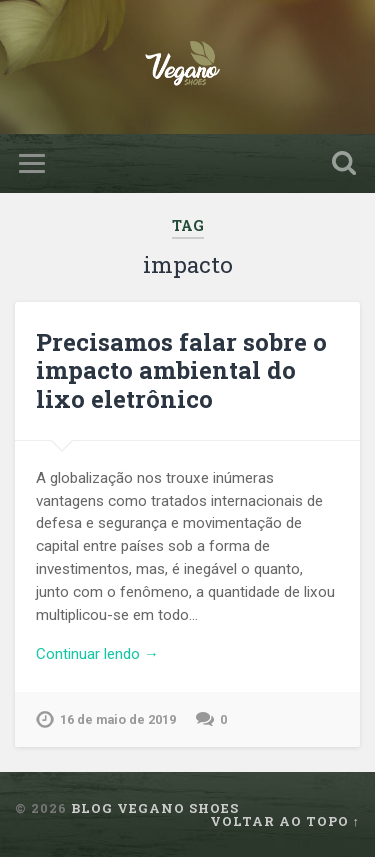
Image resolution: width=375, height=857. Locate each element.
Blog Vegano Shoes (155, 808)
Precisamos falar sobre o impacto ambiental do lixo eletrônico (181, 371)
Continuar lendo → (97, 654)
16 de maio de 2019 (118, 719)
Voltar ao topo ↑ (285, 821)
